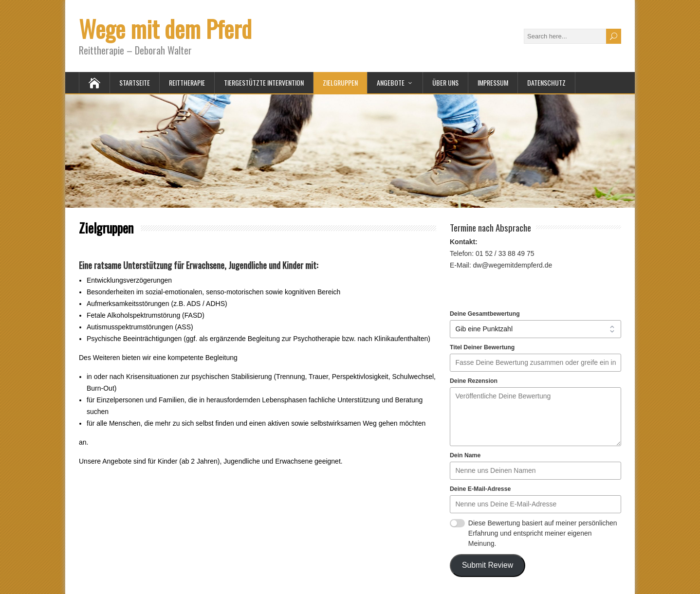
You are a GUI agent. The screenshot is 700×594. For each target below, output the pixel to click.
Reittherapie (187, 82)
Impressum (493, 82)
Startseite (135, 82)
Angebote (391, 82)
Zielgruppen (340, 82)
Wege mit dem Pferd (165, 28)
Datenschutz (546, 82)
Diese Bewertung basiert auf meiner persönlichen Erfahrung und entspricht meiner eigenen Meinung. (543, 533)
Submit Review (488, 565)
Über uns (445, 82)
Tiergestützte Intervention (264, 82)
